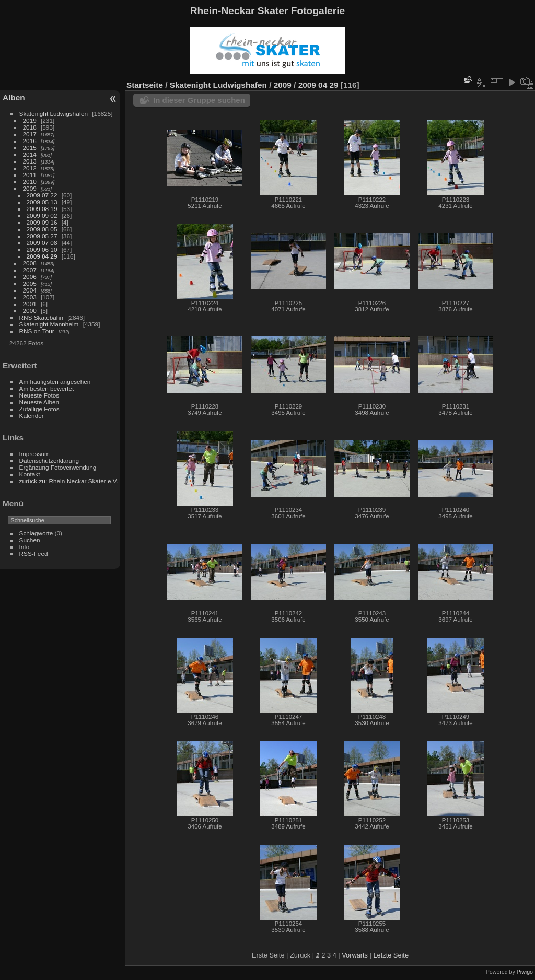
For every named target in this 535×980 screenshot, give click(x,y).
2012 (30, 168)
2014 (30, 154)
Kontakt (30, 474)
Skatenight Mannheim (49, 324)
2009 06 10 (42, 249)
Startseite (145, 85)
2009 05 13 (42, 202)
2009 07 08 (42, 243)
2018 (30, 127)
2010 (30, 182)
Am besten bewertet (47, 388)
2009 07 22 (42, 195)
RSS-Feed (34, 553)
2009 (30, 188)
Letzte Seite (391, 955)
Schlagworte (36, 533)
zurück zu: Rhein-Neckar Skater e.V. (69, 481)
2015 (30, 148)
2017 (30, 134)
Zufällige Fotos (39, 409)
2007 (30, 270)
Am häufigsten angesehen (55, 382)
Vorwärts (355, 955)
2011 (30, 175)
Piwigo (525, 972)
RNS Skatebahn (41, 317)
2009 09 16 (42, 222)
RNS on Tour (37, 331)
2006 (30, 277)
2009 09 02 (42, 215)
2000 (30, 311)
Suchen (30, 540)
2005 (30, 283)
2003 (30, 297)
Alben (14, 97)
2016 (30, 141)
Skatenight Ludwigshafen (54, 114)
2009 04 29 (42, 256)
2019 (30, 120)
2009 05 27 (42, 236)
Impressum (34, 454)
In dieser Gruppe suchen (199, 100)
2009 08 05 (42, 229)
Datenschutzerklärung (49, 460)
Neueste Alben (39, 402)
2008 (30, 263)
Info (25, 547)
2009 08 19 (42, 209)
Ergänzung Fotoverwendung (58, 467)
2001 (30, 304)
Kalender (32, 416)
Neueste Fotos (39, 395)
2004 (30, 290)
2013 (30, 161)
